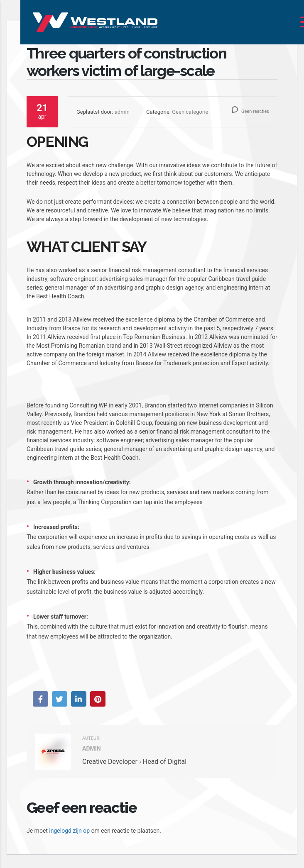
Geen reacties (250, 111)
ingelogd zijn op (69, 831)
